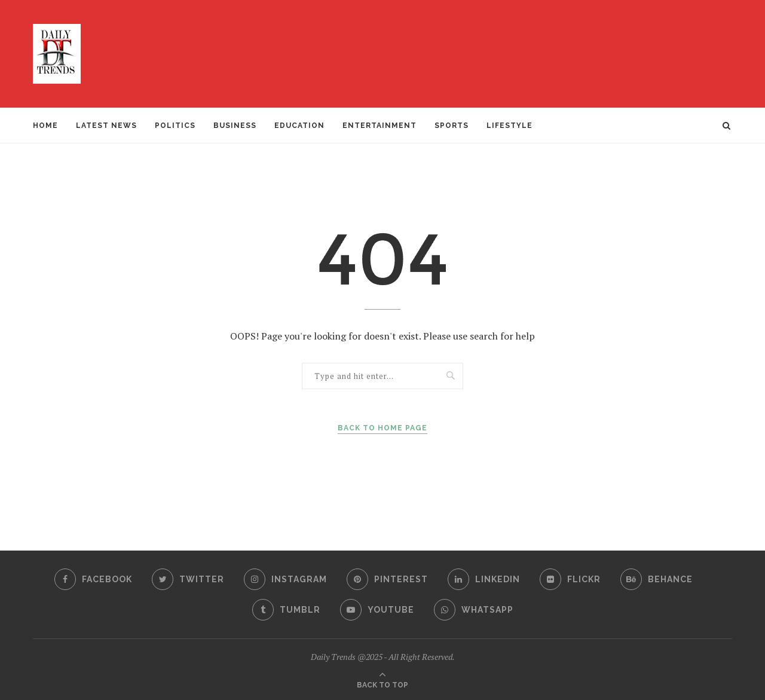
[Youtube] (377, 610)
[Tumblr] (286, 610)
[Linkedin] (484, 579)
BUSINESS (235, 126)
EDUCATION (299, 126)
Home (45, 126)
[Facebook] (93, 579)
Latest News (106, 126)
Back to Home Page (382, 428)
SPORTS (452, 126)
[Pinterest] (387, 579)
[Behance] (657, 579)
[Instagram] (285, 579)
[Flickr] (570, 579)
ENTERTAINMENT (380, 126)
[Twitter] (188, 579)
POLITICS (175, 126)
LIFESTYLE (510, 126)
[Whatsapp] (474, 610)
